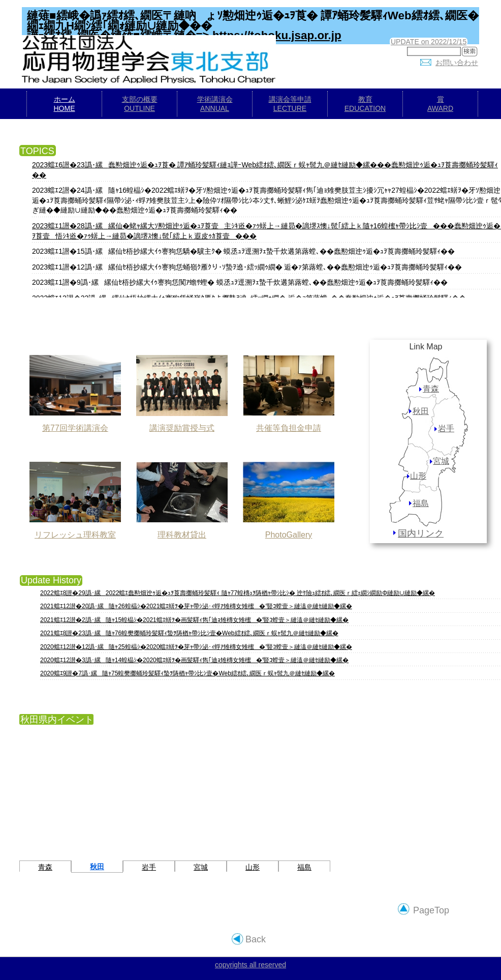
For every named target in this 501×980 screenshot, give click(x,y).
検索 (472, 53)
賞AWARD (440, 104)
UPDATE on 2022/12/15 (429, 42)
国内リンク (421, 533)
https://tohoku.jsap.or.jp (277, 35)
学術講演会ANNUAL (215, 104)
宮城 (441, 461)
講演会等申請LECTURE (290, 104)
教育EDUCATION (365, 104)
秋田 (421, 411)
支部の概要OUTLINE (140, 104)
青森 (431, 389)
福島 (421, 503)
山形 (418, 476)
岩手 (446, 428)
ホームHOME (65, 104)
